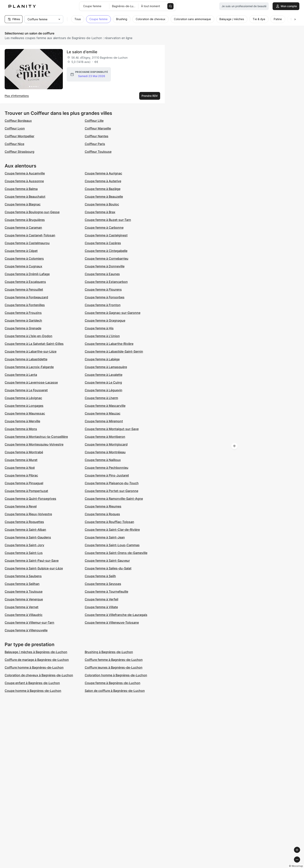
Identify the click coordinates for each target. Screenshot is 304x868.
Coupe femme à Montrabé (24, 452)
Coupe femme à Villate (101, 607)
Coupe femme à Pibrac (21, 475)
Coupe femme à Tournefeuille (106, 592)
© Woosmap (231, 866)
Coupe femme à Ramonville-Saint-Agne (114, 499)
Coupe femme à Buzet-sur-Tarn (108, 220)
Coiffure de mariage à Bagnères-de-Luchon (37, 660)
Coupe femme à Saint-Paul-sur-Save (32, 561)
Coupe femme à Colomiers (24, 258)
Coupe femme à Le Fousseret (26, 390)
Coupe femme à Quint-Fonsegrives (30, 499)
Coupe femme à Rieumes (103, 506)
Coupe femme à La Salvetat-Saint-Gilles (34, 344)
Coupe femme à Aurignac (103, 173)
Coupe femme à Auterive (103, 181)
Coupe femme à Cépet (21, 251)
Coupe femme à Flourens (103, 289)
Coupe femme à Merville (22, 421)
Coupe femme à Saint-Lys (24, 553)
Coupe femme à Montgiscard (106, 444)
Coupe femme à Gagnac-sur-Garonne (113, 313)
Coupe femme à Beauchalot (25, 197)
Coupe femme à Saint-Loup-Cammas (112, 545)
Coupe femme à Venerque (24, 599)
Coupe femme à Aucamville (25, 173)
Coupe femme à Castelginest (106, 235)
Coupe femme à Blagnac (23, 204)
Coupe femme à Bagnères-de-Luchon (113, 683)
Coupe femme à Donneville (105, 266)
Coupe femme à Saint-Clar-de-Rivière (112, 530)
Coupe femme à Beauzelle (104, 197)
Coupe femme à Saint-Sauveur (107, 561)
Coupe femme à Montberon (105, 437)
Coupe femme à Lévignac (23, 398)
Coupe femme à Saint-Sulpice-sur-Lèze (34, 568)
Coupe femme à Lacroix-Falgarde (29, 367)
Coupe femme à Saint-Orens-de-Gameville (116, 553)
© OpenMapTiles (251, 866)
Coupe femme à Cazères (103, 243)
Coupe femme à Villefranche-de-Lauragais (116, 615)
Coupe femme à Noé (20, 468)
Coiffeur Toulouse (98, 152)
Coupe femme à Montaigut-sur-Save (112, 429)
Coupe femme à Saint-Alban (25, 530)
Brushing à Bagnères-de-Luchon (109, 652)
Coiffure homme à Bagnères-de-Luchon (34, 667)
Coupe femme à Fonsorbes (105, 297)
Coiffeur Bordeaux (18, 121)
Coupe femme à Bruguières (25, 220)
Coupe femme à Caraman (23, 228)
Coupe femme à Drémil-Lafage (27, 274)
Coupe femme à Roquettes (24, 522)
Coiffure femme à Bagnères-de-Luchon (114, 660)
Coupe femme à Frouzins (23, 313)
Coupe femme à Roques (102, 514)
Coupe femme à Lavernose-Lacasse (31, 382)
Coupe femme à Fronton (103, 305)
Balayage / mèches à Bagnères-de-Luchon (36, 652)
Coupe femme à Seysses (103, 584)
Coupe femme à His (99, 328)
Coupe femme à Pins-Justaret (107, 475)
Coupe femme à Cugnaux (23, 266)
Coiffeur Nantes (97, 136)
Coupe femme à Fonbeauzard (26, 297)
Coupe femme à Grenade (23, 328)
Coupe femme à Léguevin (104, 390)
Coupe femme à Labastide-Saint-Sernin (114, 351)
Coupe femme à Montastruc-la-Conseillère (36, 437)
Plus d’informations (17, 96)
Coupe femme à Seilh (100, 576)
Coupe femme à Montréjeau (105, 452)
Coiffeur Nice (14, 144)
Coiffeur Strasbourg (19, 152)
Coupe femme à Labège (102, 359)
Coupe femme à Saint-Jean (105, 537)
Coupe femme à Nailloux (103, 460)
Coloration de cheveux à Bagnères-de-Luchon (39, 675)
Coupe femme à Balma (21, 189)
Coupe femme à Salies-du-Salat (108, 568)
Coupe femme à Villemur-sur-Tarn (29, 622)
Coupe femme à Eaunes (102, 274)
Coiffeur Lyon (15, 128)
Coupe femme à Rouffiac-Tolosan (109, 522)
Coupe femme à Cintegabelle (106, 251)
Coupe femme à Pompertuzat (26, 491)
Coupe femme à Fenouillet (24, 289)
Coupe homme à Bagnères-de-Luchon (33, 691)
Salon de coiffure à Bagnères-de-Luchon (115, 691)
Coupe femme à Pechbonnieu (107, 468)
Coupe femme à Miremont (104, 421)
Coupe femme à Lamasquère (106, 367)
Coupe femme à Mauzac (103, 413)
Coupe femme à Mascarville (105, 406)
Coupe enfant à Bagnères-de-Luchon (32, 683)
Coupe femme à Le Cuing (103, 382)
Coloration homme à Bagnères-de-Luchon (116, 675)
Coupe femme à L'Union (102, 336)
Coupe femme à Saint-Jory (24, 545)
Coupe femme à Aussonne (24, 181)
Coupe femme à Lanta (21, 375)
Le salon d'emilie (82, 52)
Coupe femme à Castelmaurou (27, 243)
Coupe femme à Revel (21, 506)
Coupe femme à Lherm (101, 398)
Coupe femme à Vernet (22, 607)
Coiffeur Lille (94, 121)
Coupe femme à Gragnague (105, 320)
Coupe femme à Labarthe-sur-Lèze (31, 351)
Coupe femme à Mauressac (25, 413)
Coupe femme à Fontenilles (25, 305)
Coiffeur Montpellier (19, 136)
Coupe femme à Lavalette (104, 375)
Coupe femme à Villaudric (24, 615)
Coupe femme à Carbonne (104, 228)
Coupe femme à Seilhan (22, 584)
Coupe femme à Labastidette (26, 359)
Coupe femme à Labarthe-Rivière (109, 344)
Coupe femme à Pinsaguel (24, 483)
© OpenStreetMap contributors (283, 866)
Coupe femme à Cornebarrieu (107, 258)
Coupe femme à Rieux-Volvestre (28, 514)
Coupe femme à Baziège (103, 189)
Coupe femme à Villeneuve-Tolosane (112, 622)
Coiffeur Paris (95, 144)
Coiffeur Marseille (98, 128)
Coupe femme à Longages (24, 406)
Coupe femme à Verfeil (101, 599)
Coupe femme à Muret (21, 460)
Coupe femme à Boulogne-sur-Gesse (32, 212)
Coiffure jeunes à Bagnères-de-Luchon (114, 667)
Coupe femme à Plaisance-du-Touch (112, 483)
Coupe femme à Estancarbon (106, 282)
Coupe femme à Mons (21, 429)
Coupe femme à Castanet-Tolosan (30, 235)
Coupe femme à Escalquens (25, 282)
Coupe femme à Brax (100, 212)
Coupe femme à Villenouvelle (26, 630)
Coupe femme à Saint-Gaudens (28, 537)
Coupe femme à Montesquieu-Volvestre (34, 444)
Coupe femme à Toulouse (24, 592)
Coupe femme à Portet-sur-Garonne (111, 491)
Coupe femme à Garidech (23, 320)
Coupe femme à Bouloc (102, 204)
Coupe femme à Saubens (23, 576)
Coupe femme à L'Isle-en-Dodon (28, 336)
